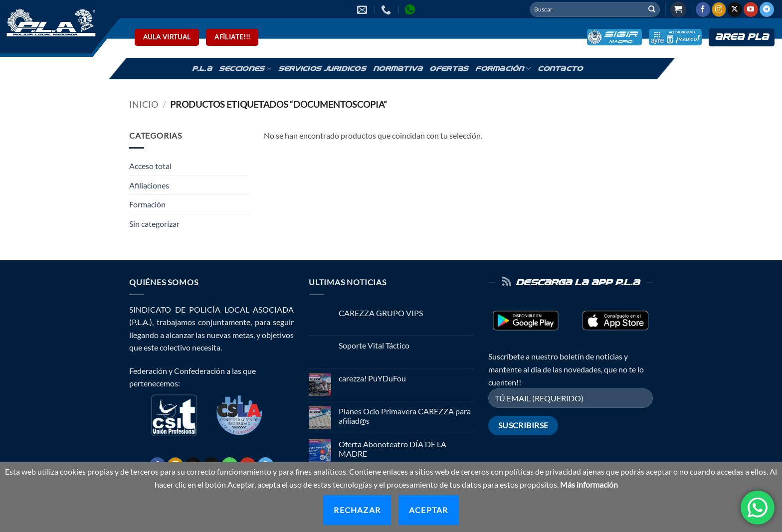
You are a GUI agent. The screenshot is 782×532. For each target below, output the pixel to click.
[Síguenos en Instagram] (719, 9)
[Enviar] (652, 9)
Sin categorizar (154, 224)
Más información (589, 484)
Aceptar (428, 510)
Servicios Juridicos (322, 69)
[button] (678, 10)
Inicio (144, 104)
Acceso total (150, 166)
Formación (503, 69)
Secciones (245, 69)
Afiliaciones (149, 185)
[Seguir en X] (735, 9)
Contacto (560, 69)
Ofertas (449, 69)
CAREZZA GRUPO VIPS (381, 313)
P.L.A (202, 69)
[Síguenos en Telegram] (767, 9)
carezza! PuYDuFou (372, 378)
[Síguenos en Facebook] (703, 9)
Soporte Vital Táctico (374, 345)
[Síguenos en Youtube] (751, 9)
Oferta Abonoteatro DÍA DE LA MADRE (392, 449)
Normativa (398, 69)
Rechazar (357, 510)
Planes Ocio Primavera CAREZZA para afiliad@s (405, 416)
